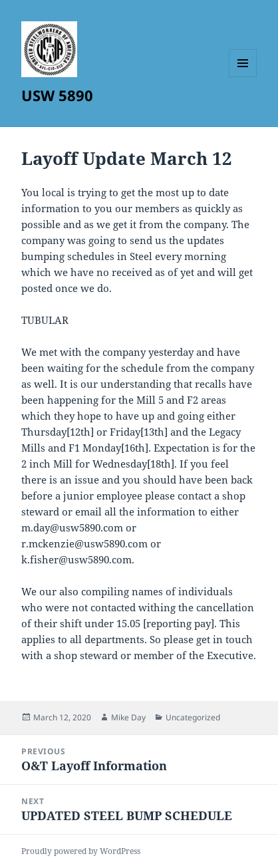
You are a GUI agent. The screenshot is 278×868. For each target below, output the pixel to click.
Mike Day (128, 717)
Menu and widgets (243, 77)
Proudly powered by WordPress (81, 851)
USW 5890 (57, 95)
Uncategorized (193, 717)
